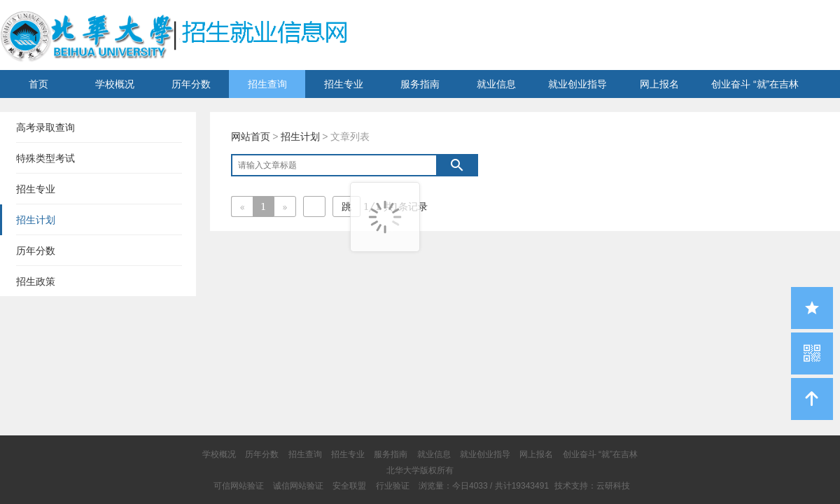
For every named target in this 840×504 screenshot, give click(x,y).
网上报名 (659, 84)
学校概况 (115, 84)
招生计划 (300, 136)
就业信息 (496, 84)
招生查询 (267, 84)
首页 (38, 84)
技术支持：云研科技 (592, 486)
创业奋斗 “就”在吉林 (755, 84)
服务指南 (420, 84)
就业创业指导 (577, 84)
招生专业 (344, 84)
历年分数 (191, 84)
